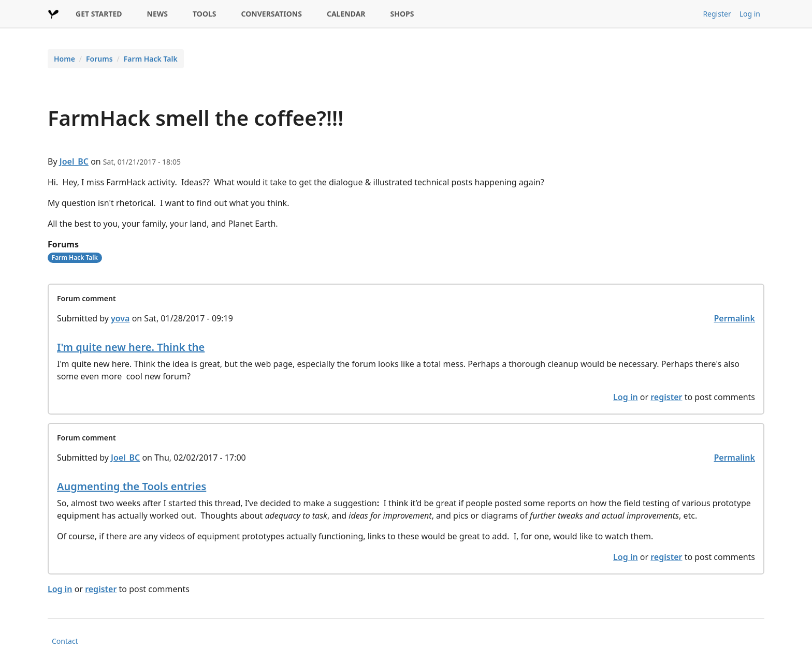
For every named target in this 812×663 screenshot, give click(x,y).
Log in (750, 14)
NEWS (157, 14)
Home (64, 59)
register (666, 397)
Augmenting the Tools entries (132, 486)
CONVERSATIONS (272, 14)
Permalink (734, 318)
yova (120, 318)
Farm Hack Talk (151, 59)
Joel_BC (74, 161)
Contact (65, 641)
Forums (99, 59)
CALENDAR (346, 14)
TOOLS (205, 14)
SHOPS (402, 14)
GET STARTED (99, 14)
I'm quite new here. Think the (131, 347)
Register (717, 14)
